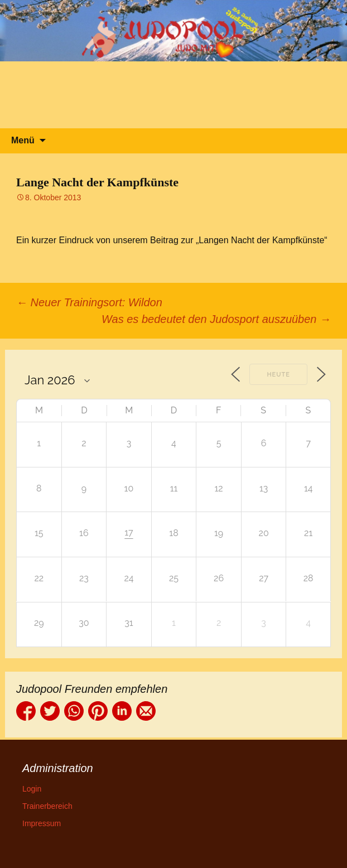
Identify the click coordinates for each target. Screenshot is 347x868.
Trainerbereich (47, 806)
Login (32, 789)
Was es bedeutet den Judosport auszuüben (216, 319)
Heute (278, 375)
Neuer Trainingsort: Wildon (89, 302)
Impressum (42, 823)
